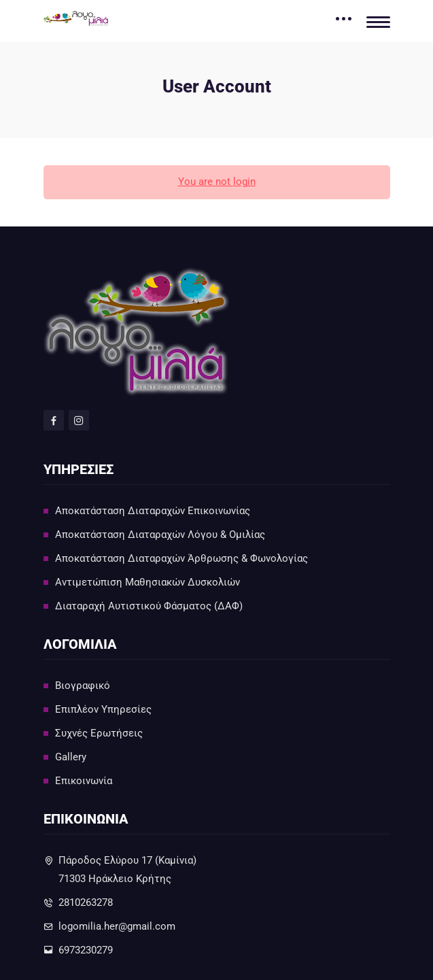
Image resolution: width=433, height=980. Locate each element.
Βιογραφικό (83, 686)
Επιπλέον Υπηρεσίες (103, 709)
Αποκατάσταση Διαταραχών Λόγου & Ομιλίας (160, 535)
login (244, 182)
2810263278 (86, 902)
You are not (206, 182)
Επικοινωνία (84, 781)
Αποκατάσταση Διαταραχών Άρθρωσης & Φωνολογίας (181, 558)
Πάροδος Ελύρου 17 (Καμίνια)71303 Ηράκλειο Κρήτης (127, 869)
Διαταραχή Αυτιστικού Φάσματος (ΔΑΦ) (149, 606)
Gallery (71, 757)
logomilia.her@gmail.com (117, 926)
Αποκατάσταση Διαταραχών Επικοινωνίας (153, 511)
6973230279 (86, 950)
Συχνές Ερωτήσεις (99, 733)
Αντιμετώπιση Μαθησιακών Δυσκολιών (148, 582)
